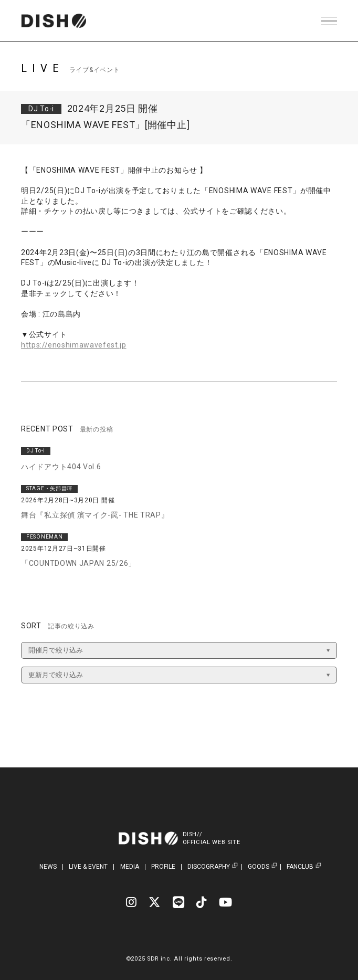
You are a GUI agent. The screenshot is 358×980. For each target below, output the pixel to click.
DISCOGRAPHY (209, 867)
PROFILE (163, 867)
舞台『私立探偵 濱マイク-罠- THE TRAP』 (95, 515)
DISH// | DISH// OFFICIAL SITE (54, 21)
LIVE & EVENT (88, 867)
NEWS (48, 867)
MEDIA (130, 867)
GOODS (259, 867)
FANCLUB (300, 867)
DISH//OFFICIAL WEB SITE (212, 838)
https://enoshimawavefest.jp (74, 345)
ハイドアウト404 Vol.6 (61, 467)
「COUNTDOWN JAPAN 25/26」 (78, 563)
